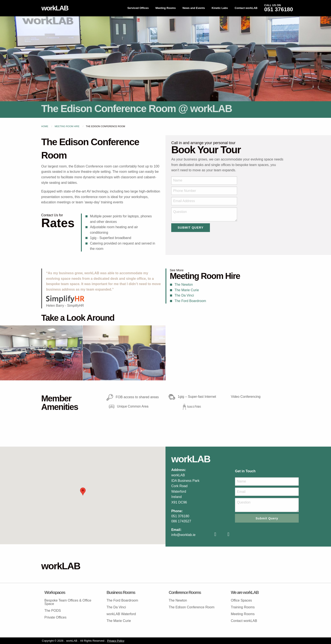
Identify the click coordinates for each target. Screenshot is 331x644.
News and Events (194, 8)
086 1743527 (181, 521)
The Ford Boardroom (190, 301)
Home (45, 126)
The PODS (53, 611)
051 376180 (180, 516)
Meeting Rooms (166, 8)
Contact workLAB (246, 8)
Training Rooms (243, 607)
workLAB (55, 8)
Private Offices (55, 617)
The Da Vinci (184, 295)
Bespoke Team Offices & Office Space (68, 602)
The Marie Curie (187, 290)
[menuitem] (138, 8)
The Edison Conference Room (192, 607)
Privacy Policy (116, 641)
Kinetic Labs (220, 8)
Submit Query (191, 228)
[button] (83, 491)
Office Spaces (241, 600)
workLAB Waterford (121, 614)
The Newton (184, 285)
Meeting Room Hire (67, 126)
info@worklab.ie (183, 535)
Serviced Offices (138, 8)
